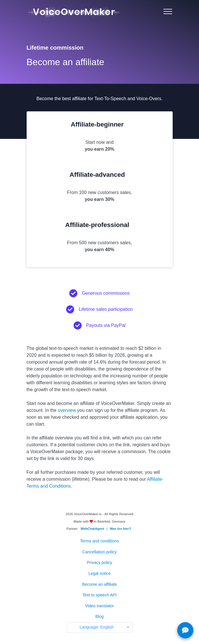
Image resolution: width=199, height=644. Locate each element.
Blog (99, 616)
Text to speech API (99, 595)
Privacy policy (100, 562)
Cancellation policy (100, 552)
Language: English (97, 627)
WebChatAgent (92, 529)
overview (67, 410)
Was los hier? (120, 529)
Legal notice (100, 573)
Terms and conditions (100, 541)
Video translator (99, 606)
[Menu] (168, 11)
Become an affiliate (99, 584)
